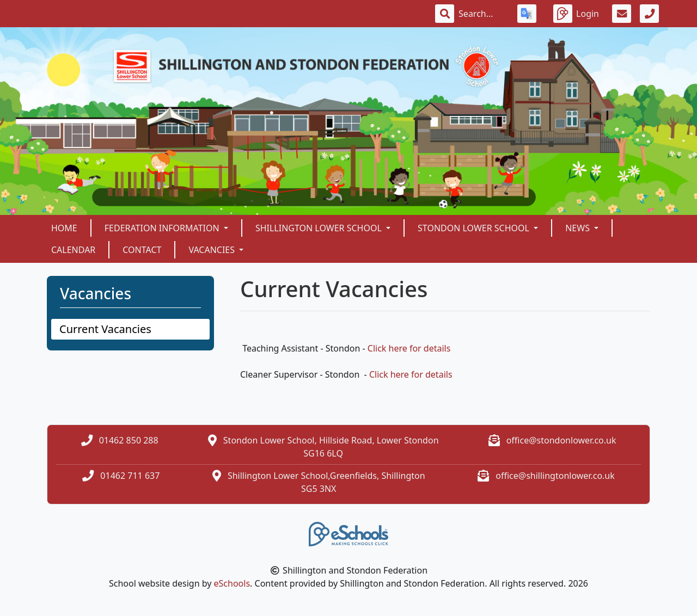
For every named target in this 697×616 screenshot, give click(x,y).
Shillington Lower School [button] (320, 228)
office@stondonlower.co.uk (561, 440)
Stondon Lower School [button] (475, 228)
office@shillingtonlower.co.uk (555, 476)
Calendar (73, 250)
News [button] (579, 228)
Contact (142, 250)
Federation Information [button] (163, 228)
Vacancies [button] (213, 250)
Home (64, 228)
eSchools (232, 583)
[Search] (481, 14)
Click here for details (409, 348)
